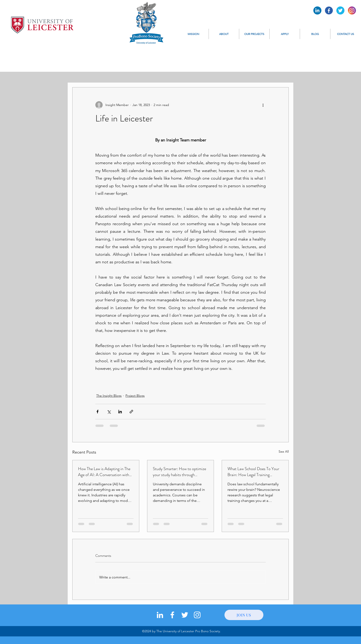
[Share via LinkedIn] (120, 412)
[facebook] (172, 615)
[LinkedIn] (160, 615)
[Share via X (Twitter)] (109, 412)
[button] (224, 34)
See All (284, 451)
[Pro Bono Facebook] (329, 10)
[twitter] (185, 615)
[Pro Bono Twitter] (340, 10)
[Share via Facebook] (98, 412)
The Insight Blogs (109, 396)
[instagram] (197, 615)
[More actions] (263, 105)
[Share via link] (131, 412)
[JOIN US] (244, 615)
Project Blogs (135, 396)
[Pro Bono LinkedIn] (317, 10)
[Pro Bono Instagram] (352, 10)
